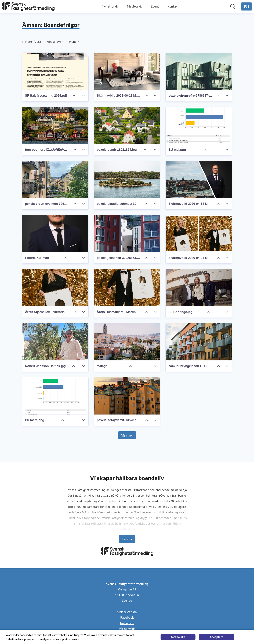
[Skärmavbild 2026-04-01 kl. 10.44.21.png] (199, 234)
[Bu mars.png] (55, 396)
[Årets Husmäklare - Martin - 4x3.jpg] (127, 288)
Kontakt (173, 6)
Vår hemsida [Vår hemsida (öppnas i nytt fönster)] (127, 629)
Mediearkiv (135, 6)
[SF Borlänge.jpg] (199, 288)
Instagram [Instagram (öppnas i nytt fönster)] (127, 623)
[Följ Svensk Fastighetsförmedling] (246, 6)
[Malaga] (127, 342)
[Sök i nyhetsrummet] (233, 6)
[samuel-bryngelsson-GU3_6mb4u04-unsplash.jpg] (199, 342)
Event (155, 6)
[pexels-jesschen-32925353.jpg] (127, 234)
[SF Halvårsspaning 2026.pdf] (55, 72)
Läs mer (127, 539)
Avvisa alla (178, 637)
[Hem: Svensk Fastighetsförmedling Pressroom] (28, 6)
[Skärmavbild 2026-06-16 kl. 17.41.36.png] (127, 72)
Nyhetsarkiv (110, 6)
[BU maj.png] (199, 125)
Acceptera (216, 637)
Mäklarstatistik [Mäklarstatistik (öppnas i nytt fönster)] (127, 612)
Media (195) (55, 42)
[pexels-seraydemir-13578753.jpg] (127, 396)
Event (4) (74, 42)
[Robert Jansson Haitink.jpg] (55, 342)
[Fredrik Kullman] (55, 234)
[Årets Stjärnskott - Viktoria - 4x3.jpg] (55, 288)
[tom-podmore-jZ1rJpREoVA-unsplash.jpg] (55, 125)
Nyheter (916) (32, 42)
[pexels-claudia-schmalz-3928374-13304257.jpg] (127, 180)
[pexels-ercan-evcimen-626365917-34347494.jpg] (55, 180)
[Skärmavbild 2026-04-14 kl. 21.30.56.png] (199, 180)
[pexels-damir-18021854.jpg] (127, 125)
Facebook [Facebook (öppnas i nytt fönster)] (127, 617)
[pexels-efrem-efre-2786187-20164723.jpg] (199, 72)
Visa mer (127, 435)
